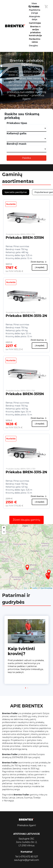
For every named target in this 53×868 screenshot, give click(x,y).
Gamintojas (35, 23)
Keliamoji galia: (17, 133)
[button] (27, 568)
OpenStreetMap (46, 588)
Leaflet (34, 588)
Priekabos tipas (17, 123)
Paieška (26, 158)
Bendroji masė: (17, 144)
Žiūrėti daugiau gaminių (26, 520)
